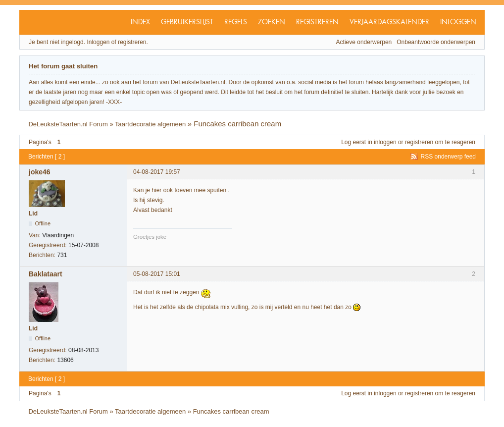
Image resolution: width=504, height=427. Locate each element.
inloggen (385, 142)
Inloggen (458, 22)
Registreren (317, 22)
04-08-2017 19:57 (157, 172)
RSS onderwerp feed (448, 157)
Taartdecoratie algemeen (150, 124)
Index (140, 22)
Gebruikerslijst (187, 22)
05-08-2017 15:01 (157, 274)
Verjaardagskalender (389, 22)
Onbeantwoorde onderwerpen (436, 42)
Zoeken (272, 22)
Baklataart (46, 274)
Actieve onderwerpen (364, 42)
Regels (236, 22)
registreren (419, 142)
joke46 (40, 172)
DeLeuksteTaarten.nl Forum (68, 124)
